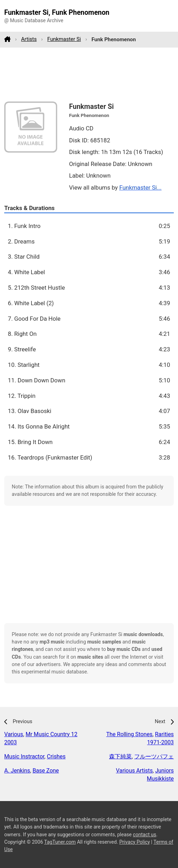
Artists (29, 39)
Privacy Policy (135, 842)
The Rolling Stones (129, 734)
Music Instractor (24, 756)
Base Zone (46, 771)
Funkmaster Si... (141, 187)
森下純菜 (120, 756)
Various (14, 734)
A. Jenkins (17, 771)
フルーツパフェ (154, 756)
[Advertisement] (89, 74)
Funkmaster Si (64, 39)
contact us (144, 835)
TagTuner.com (60, 842)
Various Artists (134, 771)
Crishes (56, 756)
